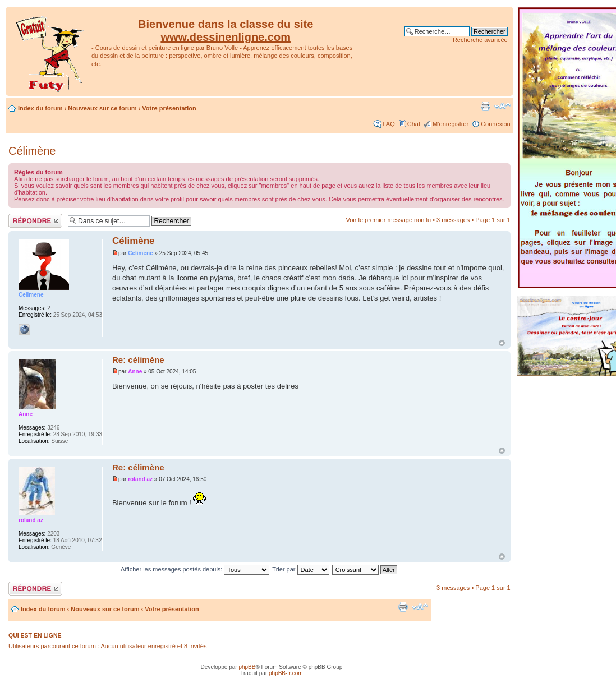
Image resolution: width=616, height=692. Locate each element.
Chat (414, 124)
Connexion (496, 124)
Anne (135, 372)
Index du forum (40, 108)
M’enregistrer (450, 124)
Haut (502, 343)
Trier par (300, 569)
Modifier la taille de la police (502, 106)
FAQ (389, 124)
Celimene (140, 253)
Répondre (35, 221)
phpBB (247, 667)
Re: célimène (138, 360)
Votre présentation (169, 108)
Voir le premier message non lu (388, 220)
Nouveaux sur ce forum (102, 108)
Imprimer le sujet (485, 106)
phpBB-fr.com (286, 673)
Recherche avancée (480, 40)
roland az (140, 479)
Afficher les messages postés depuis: (195, 569)
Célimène (32, 151)
